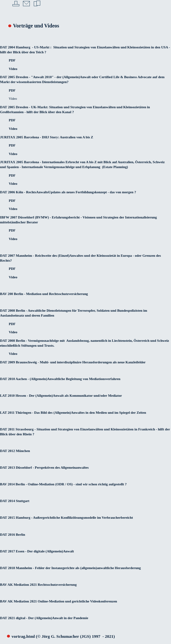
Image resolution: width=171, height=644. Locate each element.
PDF (12, 60)
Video (13, 69)
